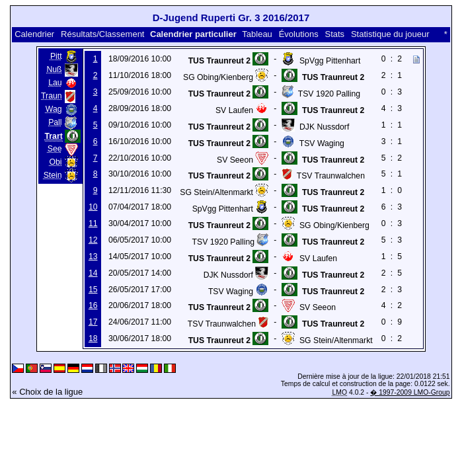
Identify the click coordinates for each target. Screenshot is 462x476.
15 (93, 290)
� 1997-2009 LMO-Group (410, 392)
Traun (51, 96)
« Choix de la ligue (47, 392)
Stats (334, 34)
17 (93, 322)
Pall (55, 122)
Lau (55, 83)
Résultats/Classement (102, 34)
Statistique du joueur (390, 34)
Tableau (257, 34)
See (55, 149)
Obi (56, 162)
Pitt (56, 56)
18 (93, 338)
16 (93, 305)
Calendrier (34, 34)
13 (93, 257)
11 (93, 223)
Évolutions (299, 34)
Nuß (54, 69)
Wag (54, 109)
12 (93, 240)
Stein (53, 175)
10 (93, 207)
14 (93, 273)
